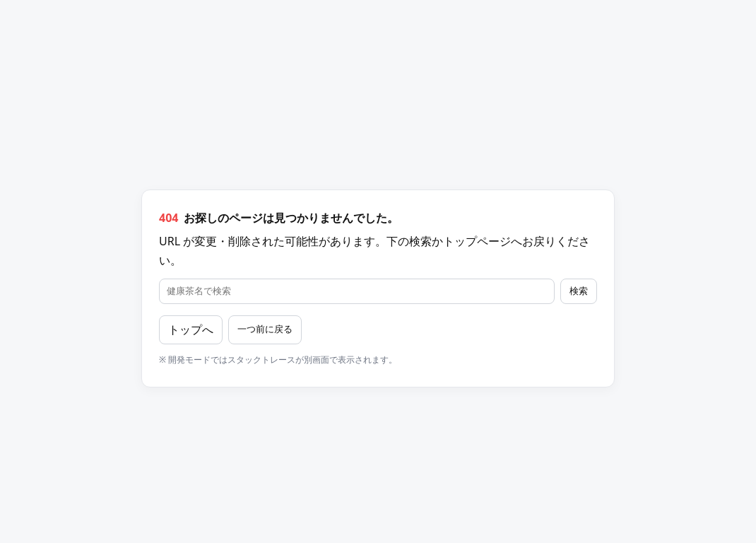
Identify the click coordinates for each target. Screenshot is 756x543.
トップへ (191, 329)
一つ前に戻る (265, 329)
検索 (579, 291)
